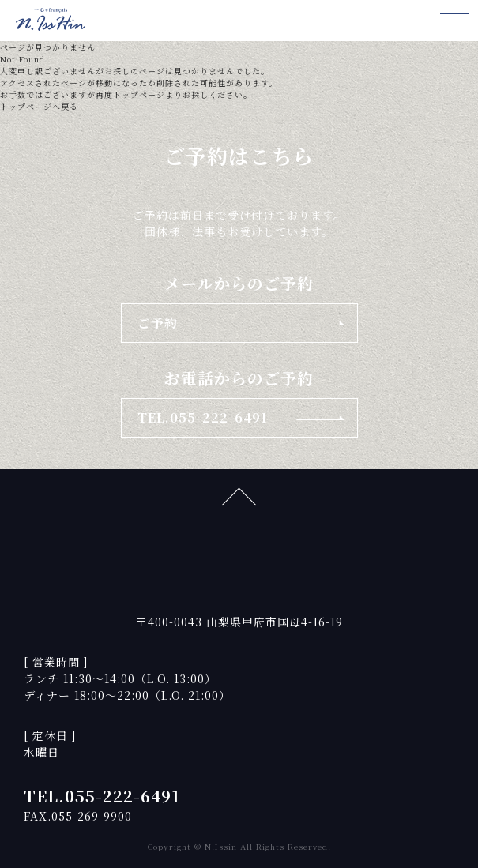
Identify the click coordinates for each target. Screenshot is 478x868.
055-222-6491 (122, 796)
